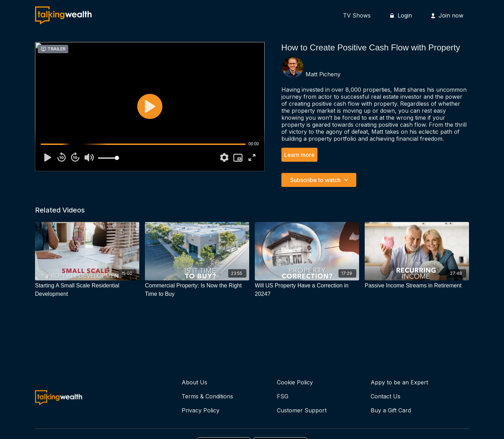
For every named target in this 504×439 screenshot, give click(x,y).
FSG (283, 396)
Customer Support (302, 410)
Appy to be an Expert (399, 382)
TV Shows (357, 15)
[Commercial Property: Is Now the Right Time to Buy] (197, 290)
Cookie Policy (295, 382)
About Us (194, 382)
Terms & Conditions (207, 396)
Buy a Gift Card (391, 410)
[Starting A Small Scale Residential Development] (87, 290)
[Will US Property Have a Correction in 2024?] (307, 290)
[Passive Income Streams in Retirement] (417, 286)
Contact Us (386, 396)
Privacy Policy (201, 410)
